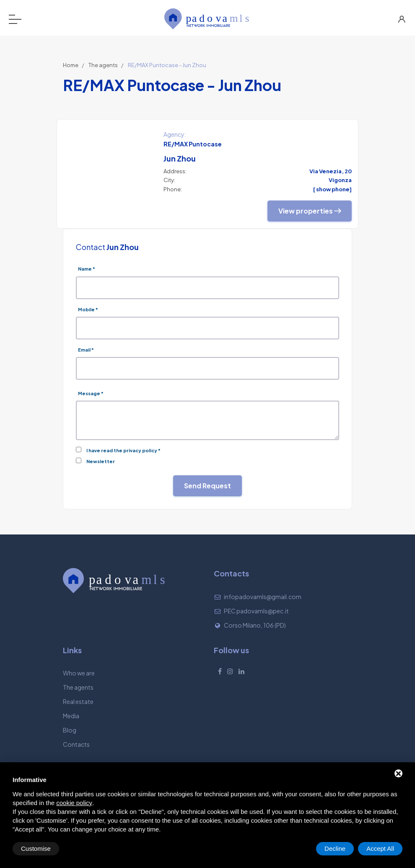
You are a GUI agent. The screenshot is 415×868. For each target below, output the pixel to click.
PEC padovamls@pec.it (256, 611)
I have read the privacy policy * (123, 450)
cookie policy (74, 803)
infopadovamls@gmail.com (263, 597)
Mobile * (88, 309)
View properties (310, 211)
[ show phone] (332, 189)
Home (71, 65)
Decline (335, 848)
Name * (87, 269)
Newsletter (101, 461)
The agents (103, 65)
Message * (91, 393)
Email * (86, 350)
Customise (36, 848)
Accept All (380, 848)
